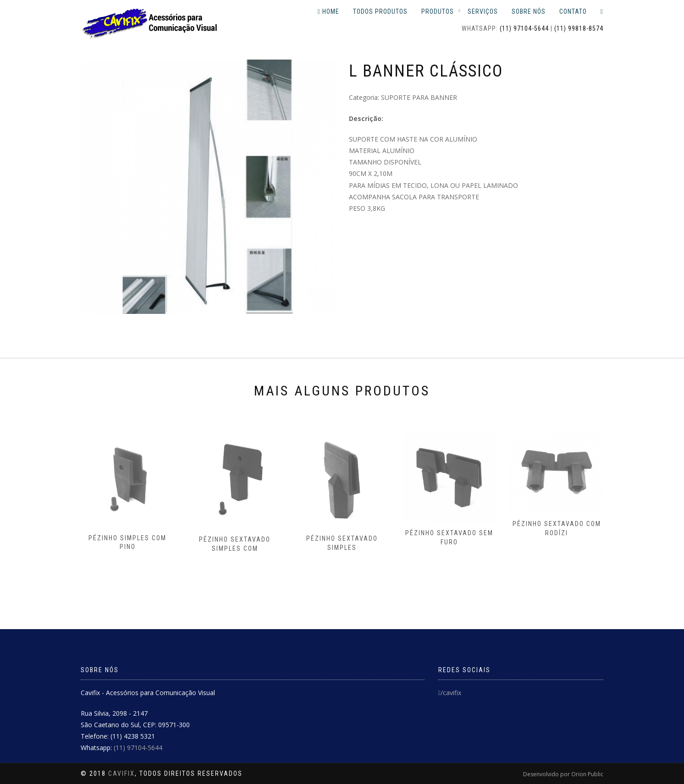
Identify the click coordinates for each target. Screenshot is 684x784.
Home (328, 11)
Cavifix (121, 773)
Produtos (438, 11)
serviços (483, 11)
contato (573, 11)
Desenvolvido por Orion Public (563, 774)
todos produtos (380, 11)
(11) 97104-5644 (524, 28)
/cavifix (450, 693)
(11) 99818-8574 (579, 28)
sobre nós (529, 11)
